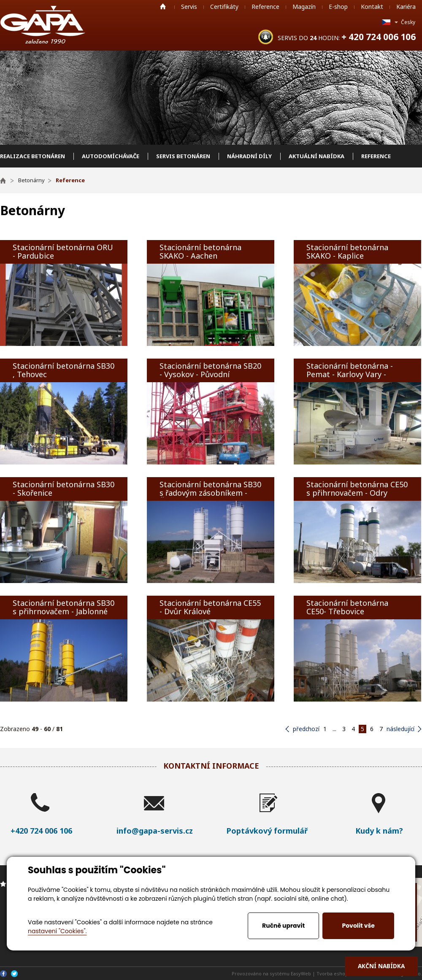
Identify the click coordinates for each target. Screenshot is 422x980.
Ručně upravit (283, 926)
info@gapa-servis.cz (155, 831)
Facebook (3, 974)
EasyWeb (301, 973)
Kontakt (372, 7)
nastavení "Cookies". (57, 931)
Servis (189, 7)
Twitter (14, 974)
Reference (265, 7)
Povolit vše (358, 926)
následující (400, 729)
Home (163, 6)
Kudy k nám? (379, 831)
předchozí (306, 729)
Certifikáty (224, 7)
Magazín (304, 7)
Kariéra (406, 7)
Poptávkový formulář (267, 831)
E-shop (338, 7)
